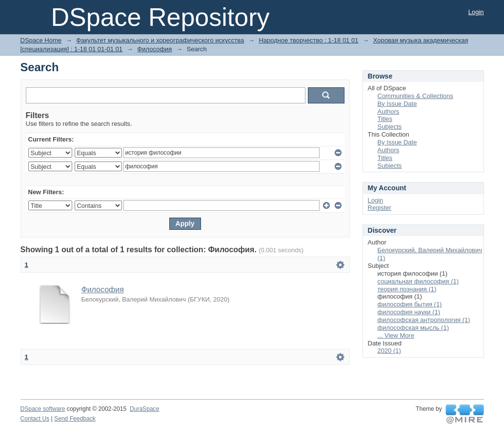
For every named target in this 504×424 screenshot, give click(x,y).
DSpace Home (41, 40)
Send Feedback (75, 419)
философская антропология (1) (424, 320)
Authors (389, 111)
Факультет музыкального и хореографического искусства (160, 40)
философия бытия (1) (410, 304)
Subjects (390, 127)
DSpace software (43, 409)
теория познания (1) (407, 289)
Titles (385, 119)
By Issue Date (397, 104)
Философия (154, 49)
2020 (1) (389, 351)
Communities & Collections (415, 96)
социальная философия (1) (418, 281)
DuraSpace (144, 409)
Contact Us (35, 419)
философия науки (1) (409, 312)
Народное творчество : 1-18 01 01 (308, 40)
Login (476, 12)
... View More (396, 335)
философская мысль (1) (413, 328)
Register (380, 208)
